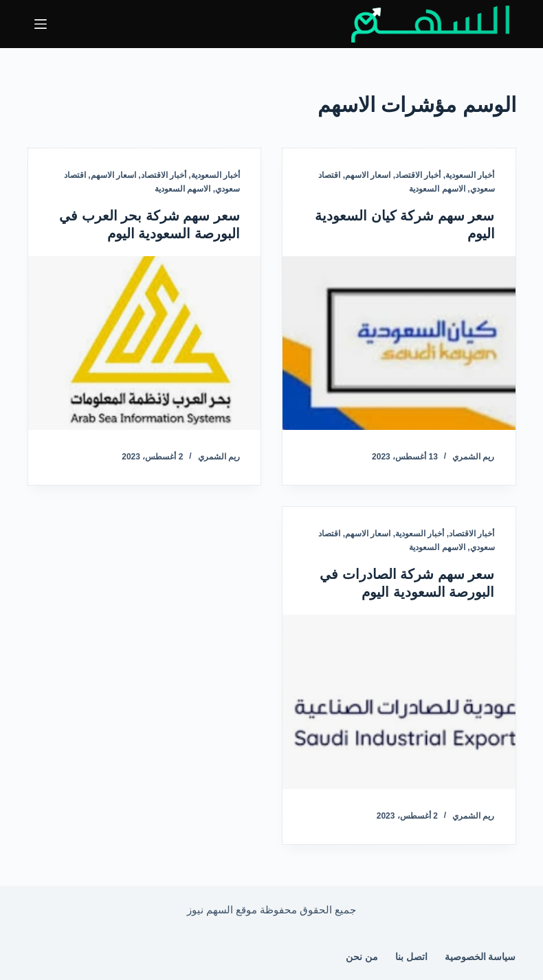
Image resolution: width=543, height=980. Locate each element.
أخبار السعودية (470, 175)
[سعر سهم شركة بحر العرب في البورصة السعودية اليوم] (145, 343)
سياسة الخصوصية (480, 957)
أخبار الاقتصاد (418, 175)
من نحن (362, 957)
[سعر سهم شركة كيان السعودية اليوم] (399, 343)
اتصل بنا (411, 957)
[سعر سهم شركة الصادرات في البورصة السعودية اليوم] (399, 702)
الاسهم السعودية (437, 189)
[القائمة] (41, 24)
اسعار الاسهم (368, 175)
